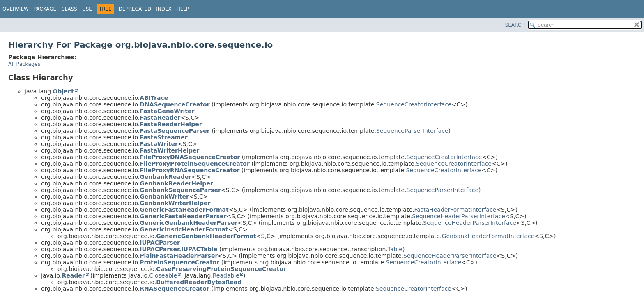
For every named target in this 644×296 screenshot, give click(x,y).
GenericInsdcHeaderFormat (184, 229)
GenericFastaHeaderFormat (184, 210)
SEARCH (515, 25)
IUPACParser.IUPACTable (178, 249)
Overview (16, 9)
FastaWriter (159, 144)
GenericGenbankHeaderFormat (206, 236)
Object (63, 91)
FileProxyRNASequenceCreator (190, 170)
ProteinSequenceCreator (179, 262)
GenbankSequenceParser (180, 190)
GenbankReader (166, 177)
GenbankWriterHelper (175, 203)
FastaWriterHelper (169, 150)
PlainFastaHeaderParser (179, 256)
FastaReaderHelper (171, 124)
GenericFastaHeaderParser (183, 216)
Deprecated (135, 9)
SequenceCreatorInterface (414, 104)
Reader (73, 275)
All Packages (24, 64)
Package (45, 9)
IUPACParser (160, 243)
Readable (226, 275)
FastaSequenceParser (175, 131)
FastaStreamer (163, 137)
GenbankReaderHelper (176, 183)
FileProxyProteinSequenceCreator (195, 164)
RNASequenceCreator (175, 289)
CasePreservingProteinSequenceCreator (221, 269)
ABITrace (154, 98)
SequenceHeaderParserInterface (459, 216)
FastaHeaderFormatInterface (455, 210)
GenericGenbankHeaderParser (189, 223)
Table (395, 249)
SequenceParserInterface (412, 131)
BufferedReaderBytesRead (199, 282)
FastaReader (160, 118)
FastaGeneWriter (167, 111)
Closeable (163, 275)
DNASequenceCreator (175, 104)
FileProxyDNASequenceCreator (190, 157)
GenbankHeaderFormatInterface (488, 236)
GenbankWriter (164, 197)
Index (164, 9)
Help (183, 9)
